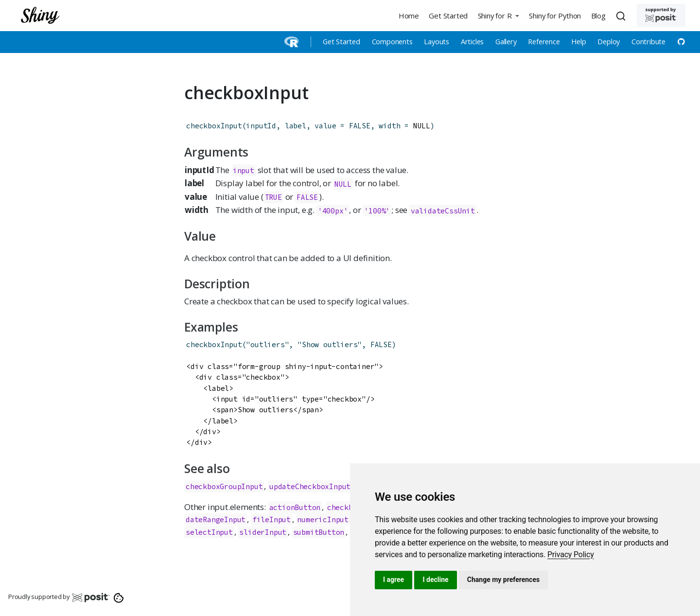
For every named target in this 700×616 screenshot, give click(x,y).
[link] (571, 554)
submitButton (319, 532)
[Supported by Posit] (661, 15)
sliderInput (263, 532)
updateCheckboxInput (310, 486)
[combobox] (622, 16)
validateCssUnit (443, 210)
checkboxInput (214, 126)
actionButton (295, 507)
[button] (498, 15)
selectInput (209, 532)
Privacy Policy (571, 554)
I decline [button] (435, 580)
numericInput (323, 519)
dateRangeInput (216, 519)
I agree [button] (394, 580)
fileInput (271, 519)
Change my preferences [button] (503, 580)
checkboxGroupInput (224, 486)
